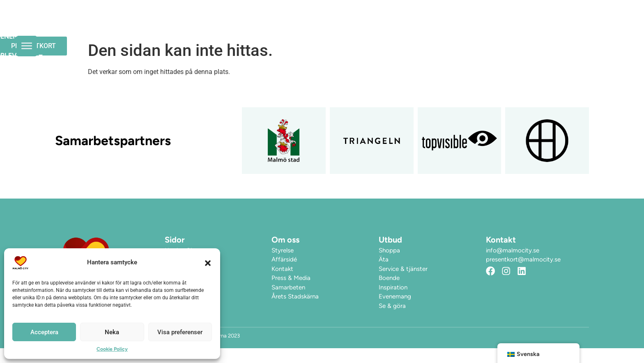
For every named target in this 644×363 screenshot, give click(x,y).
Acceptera (44, 332)
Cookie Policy (112, 349)
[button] (208, 263)
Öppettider (294, 26)
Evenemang (350, 26)
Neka (112, 332)
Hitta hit (471, 26)
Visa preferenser (180, 332)
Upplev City (413, 26)
